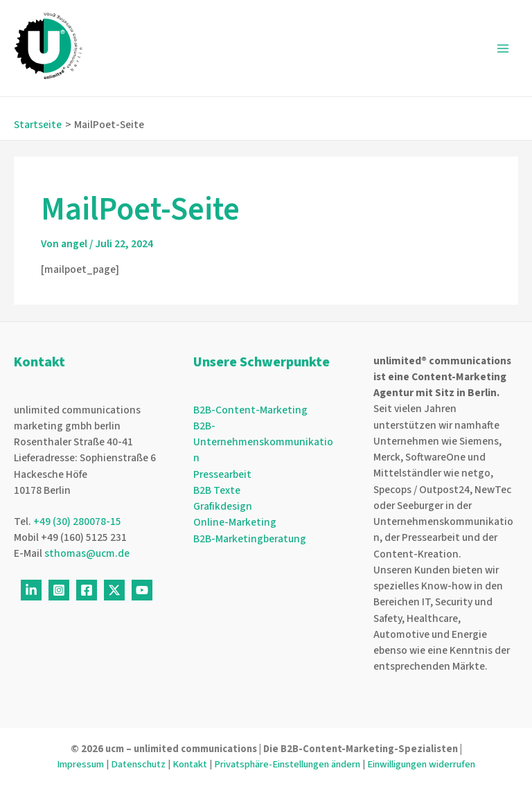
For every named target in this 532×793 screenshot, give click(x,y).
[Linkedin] (31, 590)
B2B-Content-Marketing (250, 410)
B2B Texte (217, 490)
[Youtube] (142, 590)
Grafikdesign (223, 506)
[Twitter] (114, 590)
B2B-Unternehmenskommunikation (263, 442)
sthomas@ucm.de (87, 553)
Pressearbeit (222, 474)
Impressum (80, 764)
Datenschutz (138, 764)
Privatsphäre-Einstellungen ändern (287, 764)
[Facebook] (87, 590)
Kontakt (190, 764)
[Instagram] (59, 590)
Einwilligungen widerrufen (421, 764)
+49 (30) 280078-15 (77, 522)
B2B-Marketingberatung (250, 539)
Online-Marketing (235, 522)
